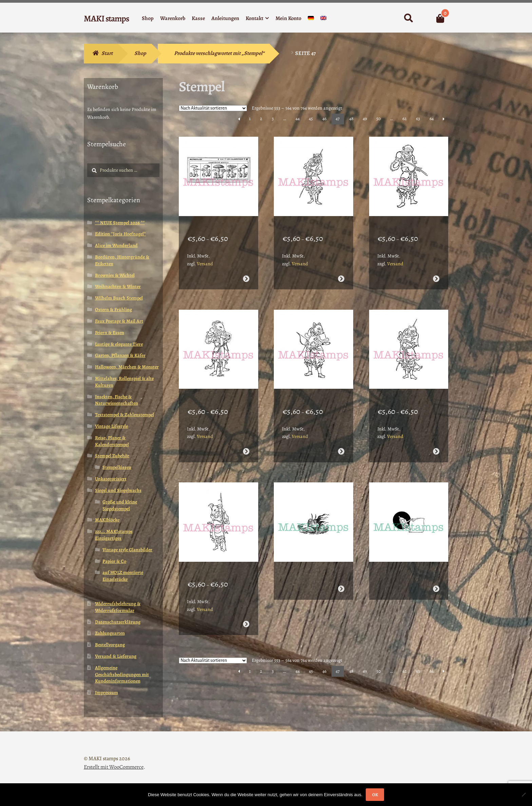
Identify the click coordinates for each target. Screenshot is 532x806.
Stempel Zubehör (112, 456)
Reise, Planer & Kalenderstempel (112, 441)
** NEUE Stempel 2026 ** (120, 223)
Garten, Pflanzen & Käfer (120, 355)
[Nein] (524, 794)
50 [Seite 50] (378, 119)
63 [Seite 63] (418, 119)
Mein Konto (288, 18)
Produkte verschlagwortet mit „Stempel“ (219, 53)
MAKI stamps (106, 18)
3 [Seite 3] (273, 119)
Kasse (198, 18)
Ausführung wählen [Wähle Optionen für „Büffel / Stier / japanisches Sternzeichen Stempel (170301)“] (246, 598)
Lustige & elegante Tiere (119, 344)
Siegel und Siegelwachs (118, 490)
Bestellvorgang (110, 645)
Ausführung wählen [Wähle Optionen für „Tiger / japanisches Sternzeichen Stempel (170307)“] (341, 270)
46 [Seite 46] (324, 119)
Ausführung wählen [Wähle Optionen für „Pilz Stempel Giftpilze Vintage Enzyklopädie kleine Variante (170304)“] (246, 270)
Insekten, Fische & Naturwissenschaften (117, 400)
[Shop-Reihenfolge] (213, 108)
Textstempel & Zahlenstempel (125, 415)
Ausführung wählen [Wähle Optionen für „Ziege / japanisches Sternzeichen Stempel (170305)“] (246, 434)
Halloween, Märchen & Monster (127, 367)
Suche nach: (408, 18)
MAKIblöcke (107, 520)
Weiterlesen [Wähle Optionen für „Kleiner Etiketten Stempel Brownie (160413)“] (436, 563)
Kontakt (254, 18)
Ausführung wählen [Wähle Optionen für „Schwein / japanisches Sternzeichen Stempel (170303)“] (341, 434)
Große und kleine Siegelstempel (120, 505)
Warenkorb (173, 18)
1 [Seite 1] (250, 119)
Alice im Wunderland (116, 245)
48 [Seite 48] (351, 119)
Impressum (107, 693)
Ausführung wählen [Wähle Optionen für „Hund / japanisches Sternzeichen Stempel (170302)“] (436, 434)
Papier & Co (114, 561)
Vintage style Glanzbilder (127, 550)
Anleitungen (225, 18)
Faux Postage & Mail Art (119, 321)
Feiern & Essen (110, 333)
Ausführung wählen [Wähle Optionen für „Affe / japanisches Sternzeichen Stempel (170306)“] (436, 270)
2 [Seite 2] (261, 119)
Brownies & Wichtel (115, 275)
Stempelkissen (117, 467)
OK (375, 795)
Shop (148, 18)
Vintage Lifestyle (111, 426)
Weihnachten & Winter (118, 286)
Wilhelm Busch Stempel (119, 298)
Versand (205, 255)
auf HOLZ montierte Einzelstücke (123, 576)
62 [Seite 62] (405, 119)
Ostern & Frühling (113, 310)
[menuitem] (311, 20)
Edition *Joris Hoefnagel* (120, 234)
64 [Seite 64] (432, 119)
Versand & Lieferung (116, 656)
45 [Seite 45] (311, 119)
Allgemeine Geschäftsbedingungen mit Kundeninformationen (122, 675)
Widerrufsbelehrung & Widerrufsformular (118, 607)
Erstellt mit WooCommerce (114, 767)
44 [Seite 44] (298, 119)
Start (107, 53)
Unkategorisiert (111, 479)
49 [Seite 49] (365, 119)
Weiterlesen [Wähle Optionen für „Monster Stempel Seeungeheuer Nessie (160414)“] (341, 563)
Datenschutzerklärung (118, 622)
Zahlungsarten (110, 633)
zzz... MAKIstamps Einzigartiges (114, 535)
